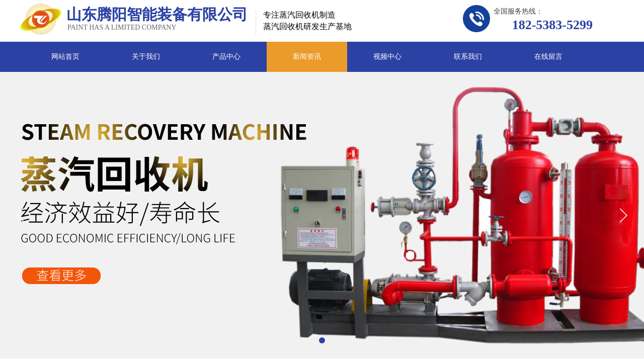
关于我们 (146, 57)
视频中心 (387, 57)
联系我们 (468, 57)
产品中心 (226, 57)
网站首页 (65, 57)
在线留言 (548, 57)
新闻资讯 (307, 57)
